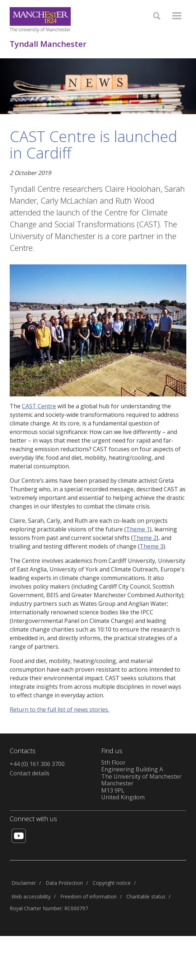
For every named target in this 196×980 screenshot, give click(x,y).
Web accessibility (31, 896)
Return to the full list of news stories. (59, 710)
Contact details (30, 773)
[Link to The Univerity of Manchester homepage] (40, 20)
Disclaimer (24, 883)
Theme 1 (138, 529)
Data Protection (64, 883)
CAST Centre (39, 406)
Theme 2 (145, 538)
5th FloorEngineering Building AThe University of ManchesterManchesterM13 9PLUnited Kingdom (141, 780)
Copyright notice (112, 883)
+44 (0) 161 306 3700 (37, 764)
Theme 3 (151, 546)
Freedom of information (88, 896)
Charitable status (146, 896)
